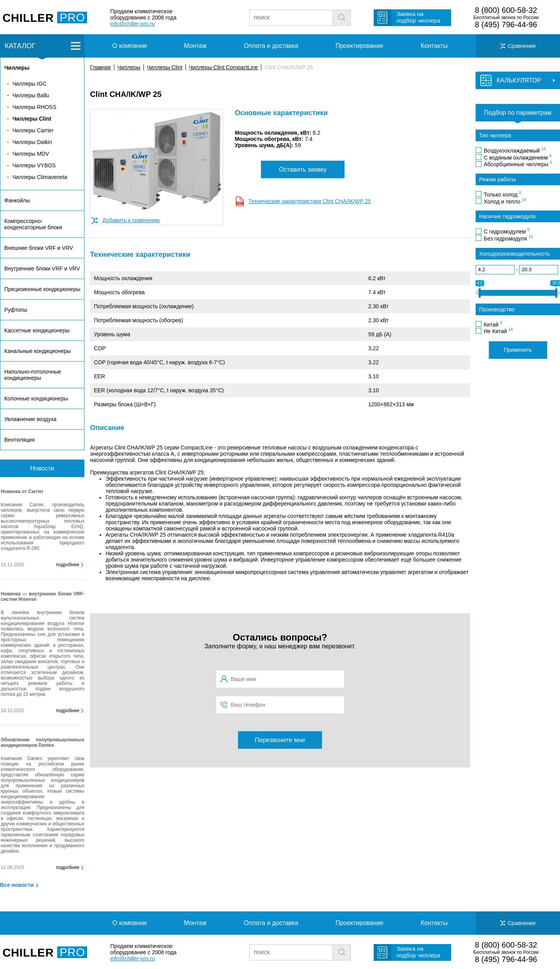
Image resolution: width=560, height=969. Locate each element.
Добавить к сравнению (131, 220)
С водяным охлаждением (518, 157)
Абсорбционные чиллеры (518, 164)
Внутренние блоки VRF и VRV (42, 269)
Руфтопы (16, 310)
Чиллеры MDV (31, 154)
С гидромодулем (507, 231)
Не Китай (498, 331)
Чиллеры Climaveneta (40, 177)
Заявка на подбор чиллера (418, 17)
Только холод (502, 194)
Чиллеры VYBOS (34, 165)
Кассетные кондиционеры (37, 330)
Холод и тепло (505, 201)
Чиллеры (129, 67)
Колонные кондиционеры (36, 398)
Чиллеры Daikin (32, 142)
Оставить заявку (303, 169)
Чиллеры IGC (30, 84)
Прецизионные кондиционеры (42, 289)
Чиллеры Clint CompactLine (223, 67)
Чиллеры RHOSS (34, 107)
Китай (493, 324)
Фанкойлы (17, 200)
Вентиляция (19, 440)
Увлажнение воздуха (30, 419)
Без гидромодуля (508, 238)
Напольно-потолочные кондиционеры (33, 375)
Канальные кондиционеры (38, 351)
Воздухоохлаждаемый (515, 150)
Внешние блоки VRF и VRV (39, 248)
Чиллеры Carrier (33, 130)
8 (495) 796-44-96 (506, 25)
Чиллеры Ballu (31, 95)
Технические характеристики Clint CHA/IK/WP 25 (310, 201)
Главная (100, 67)
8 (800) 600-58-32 (506, 10)
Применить (518, 350)
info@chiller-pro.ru (133, 24)
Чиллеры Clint (165, 67)
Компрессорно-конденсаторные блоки (33, 224)
